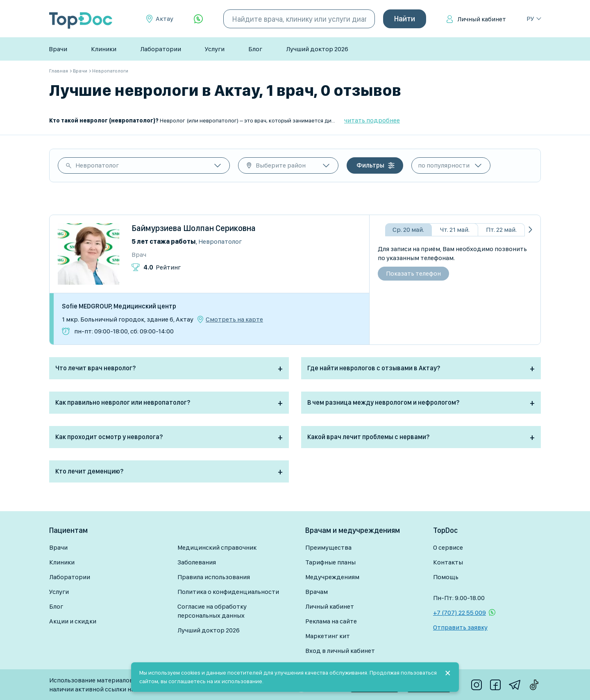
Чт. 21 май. (455, 230)
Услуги (215, 49)
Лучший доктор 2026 (317, 49)
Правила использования (214, 577)
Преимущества (328, 547)
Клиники (104, 49)
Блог (255, 49)
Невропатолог (97, 165)
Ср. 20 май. (408, 230)
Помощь (446, 577)
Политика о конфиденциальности (228, 592)
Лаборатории (161, 49)
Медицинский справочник (217, 547)
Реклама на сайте (331, 621)
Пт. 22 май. (501, 230)
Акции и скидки (73, 621)
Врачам (317, 592)
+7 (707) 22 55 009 (460, 613)
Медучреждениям (332, 577)
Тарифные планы (330, 562)
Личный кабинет (482, 19)
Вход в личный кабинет (340, 651)
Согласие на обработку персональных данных (212, 611)
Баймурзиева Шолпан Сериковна (194, 228)
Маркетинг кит (328, 636)
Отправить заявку (460, 627)
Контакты (448, 562)
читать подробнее (372, 120)
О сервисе (448, 547)
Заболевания (197, 562)
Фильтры (370, 165)
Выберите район (281, 165)
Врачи (58, 49)
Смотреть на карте (234, 319)
